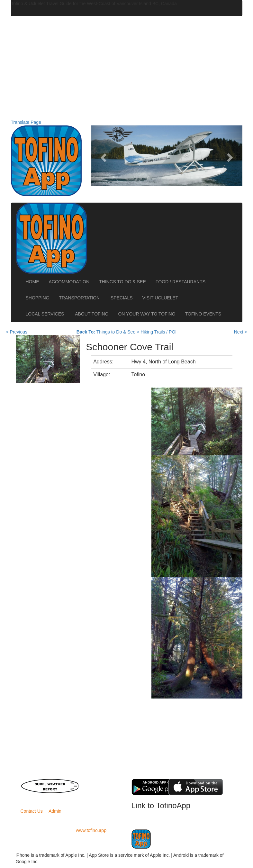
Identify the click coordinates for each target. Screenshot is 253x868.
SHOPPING (38, 298)
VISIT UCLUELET (161, 298)
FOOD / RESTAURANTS (181, 282)
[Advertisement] (127, 68)
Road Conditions (99, 789)
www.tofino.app (91, 830)
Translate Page (26, 122)
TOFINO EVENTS (203, 314)
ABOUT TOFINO (92, 314)
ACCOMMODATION (69, 282)
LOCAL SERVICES (46, 314)
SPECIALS (122, 298)
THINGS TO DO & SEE (122, 282)
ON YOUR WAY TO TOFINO (147, 314)
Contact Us (32, 811)
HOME (32, 282)
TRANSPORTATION (80, 298)
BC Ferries (99, 782)
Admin (55, 811)
